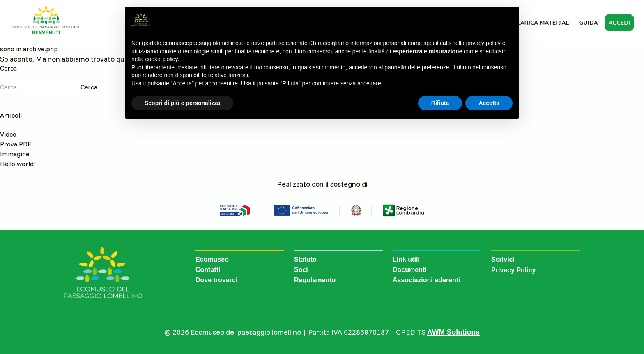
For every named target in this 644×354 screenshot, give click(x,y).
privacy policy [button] (483, 43)
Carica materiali (544, 22)
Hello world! (17, 164)
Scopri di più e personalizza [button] (182, 103)
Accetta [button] (489, 103)
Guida (588, 22)
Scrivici (503, 259)
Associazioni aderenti (427, 280)
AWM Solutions (453, 332)
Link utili (406, 259)
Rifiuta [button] (440, 103)
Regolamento (315, 280)
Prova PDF (16, 144)
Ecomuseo (212, 259)
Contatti (208, 270)
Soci (301, 270)
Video (8, 134)
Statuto (305, 259)
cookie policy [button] (161, 59)
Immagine (15, 154)
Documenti (410, 270)
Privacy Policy (514, 270)
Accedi (619, 22)
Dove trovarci (216, 280)
